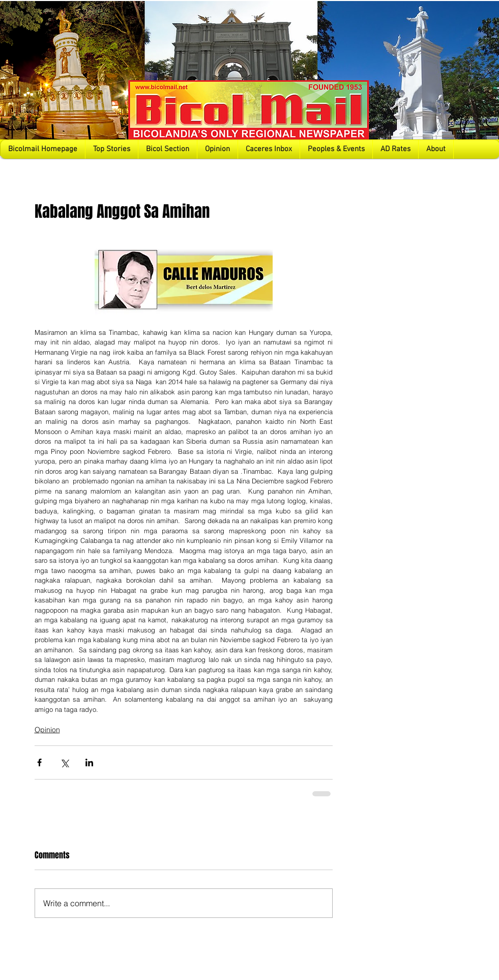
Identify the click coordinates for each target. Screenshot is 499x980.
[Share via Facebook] (39, 762)
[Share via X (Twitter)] (64, 762)
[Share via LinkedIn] (89, 762)
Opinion (47, 730)
